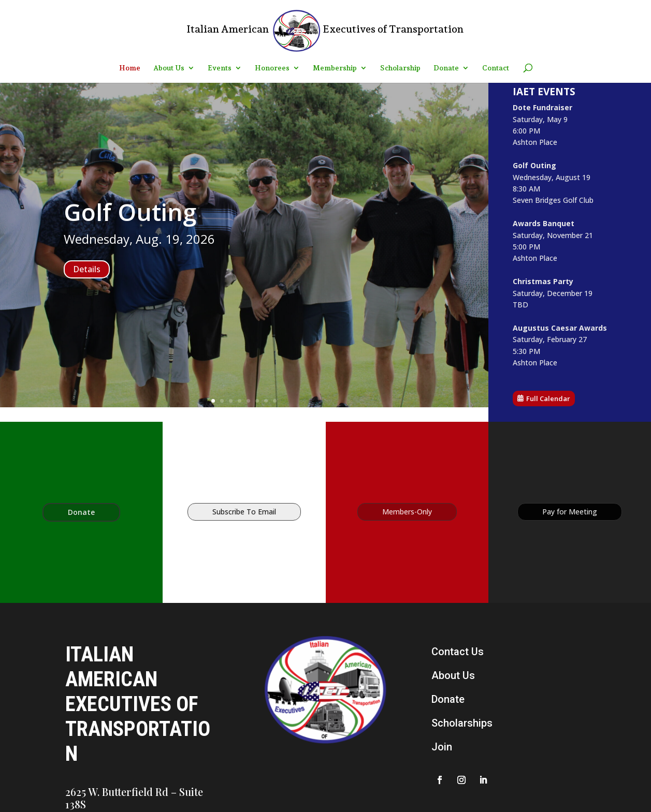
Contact (496, 68)
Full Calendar (549, 398)
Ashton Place (537, 143)
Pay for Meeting (570, 512)
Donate (446, 68)
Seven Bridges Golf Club (554, 200)
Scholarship (400, 68)
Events (220, 68)
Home (130, 68)
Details (87, 269)
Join (442, 747)
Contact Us (458, 652)
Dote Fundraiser (544, 108)
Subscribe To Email (244, 512)
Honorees (272, 68)
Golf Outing (130, 212)
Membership (335, 68)
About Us (169, 68)
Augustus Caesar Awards (561, 328)
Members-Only (407, 512)
